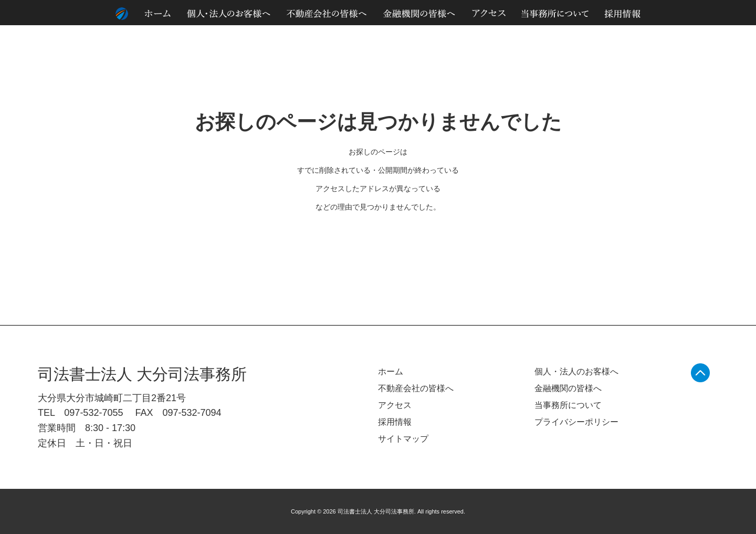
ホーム (391, 371)
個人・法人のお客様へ (576, 371)
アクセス (395, 405)
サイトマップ (711, 36)
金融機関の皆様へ (568, 388)
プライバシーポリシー (576, 422)
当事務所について (568, 405)
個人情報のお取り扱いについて (638, 36)
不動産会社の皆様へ (416, 388)
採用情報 (395, 422)
